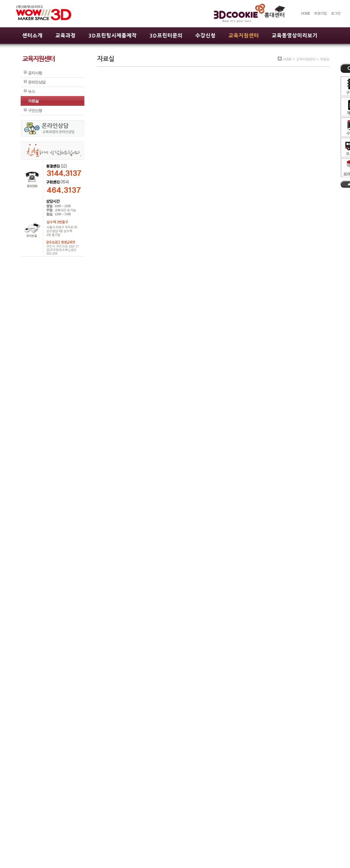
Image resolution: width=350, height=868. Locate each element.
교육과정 (66, 36)
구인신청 (35, 110)
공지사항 (35, 73)
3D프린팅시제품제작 (113, 36)
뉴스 (31, 91)
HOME (305, 13)
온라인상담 (37, 82)
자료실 (33, 101)
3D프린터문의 (166, 36)
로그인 (336, 13)
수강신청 (206, 36)
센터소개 (32, 36)
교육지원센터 (244, 36)
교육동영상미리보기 (295, 36)
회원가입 (320, 13)
